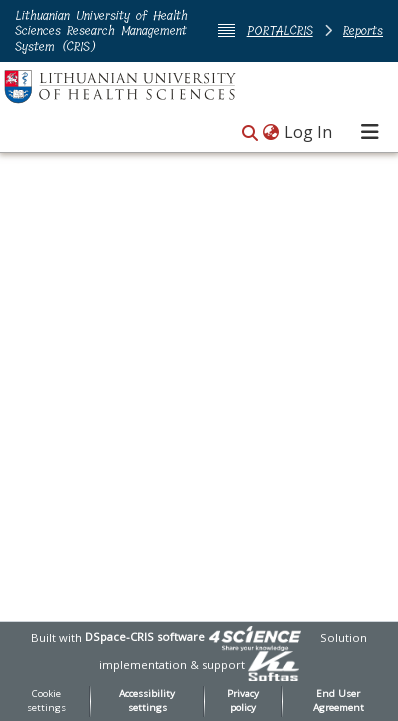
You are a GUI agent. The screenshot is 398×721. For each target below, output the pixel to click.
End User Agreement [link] (338, 701)
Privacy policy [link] (243, 701)
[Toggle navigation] (370, 132)
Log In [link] (309, 132)
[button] (250, 133)
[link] (255, 636)
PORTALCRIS (280, 30)
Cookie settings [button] (46, 701)
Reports (363, 30)
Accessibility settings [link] (147, 701)
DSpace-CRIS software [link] (145, 636)
